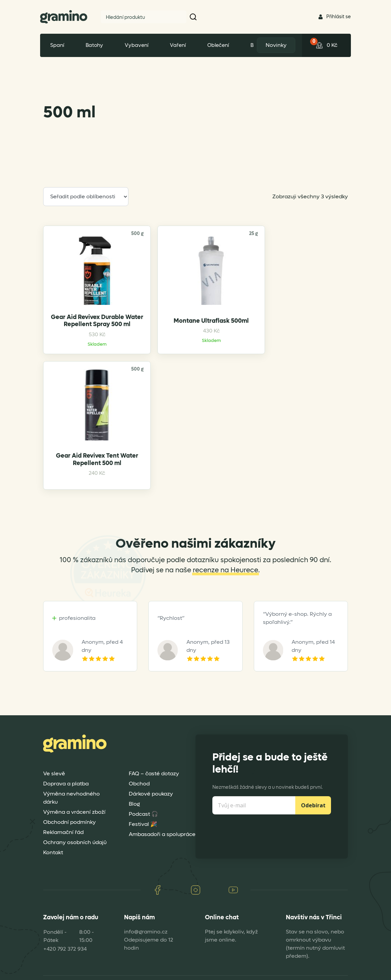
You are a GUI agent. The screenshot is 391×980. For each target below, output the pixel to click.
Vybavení (137, 45)
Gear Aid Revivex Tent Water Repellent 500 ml (234, 355)
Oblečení (218, 45)
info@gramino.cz (146, 837)
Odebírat (313, 711)
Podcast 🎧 (143, 719)
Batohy (94, 45)
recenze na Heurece (225, 475)
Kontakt (53, 758)
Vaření (178, 45)
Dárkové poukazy (151, 699)
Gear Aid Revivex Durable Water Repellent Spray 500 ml (79, 352)
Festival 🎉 (143, 729)
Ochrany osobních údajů (75, 747)
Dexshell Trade (323, 972)
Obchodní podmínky (69, 727)
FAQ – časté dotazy (154, 679)
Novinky (274, 45)
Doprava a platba (66, 689)
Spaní (57, 45)
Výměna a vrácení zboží (74, 717)
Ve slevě (54, 679)
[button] (193, 17)
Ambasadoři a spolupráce (162, 739)
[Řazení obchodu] (86, 197)
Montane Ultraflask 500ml (157, 352)
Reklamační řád (63, 737)
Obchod (139, 689)
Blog (134, 709)
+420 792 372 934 (65, 854)
